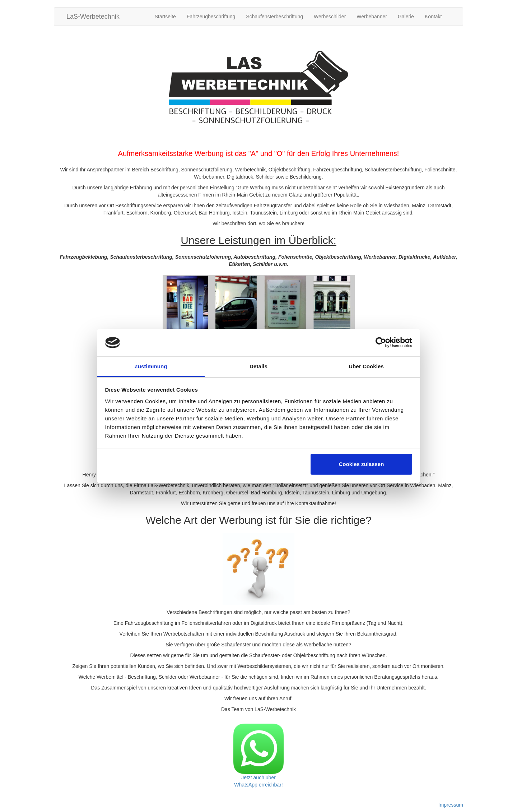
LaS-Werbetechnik (93, 17)
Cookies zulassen (361, 464)
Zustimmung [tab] (151, 366)
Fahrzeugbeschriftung (211, 17)
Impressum (451, 805)
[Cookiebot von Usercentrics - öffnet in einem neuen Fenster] (381, 343)
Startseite (165, 17)
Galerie (406, 17)
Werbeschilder (330, 17)
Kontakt (433, 17)
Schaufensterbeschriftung (274, 17)
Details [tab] (258, 366)
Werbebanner (372, 17)
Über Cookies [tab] (366, 366)
